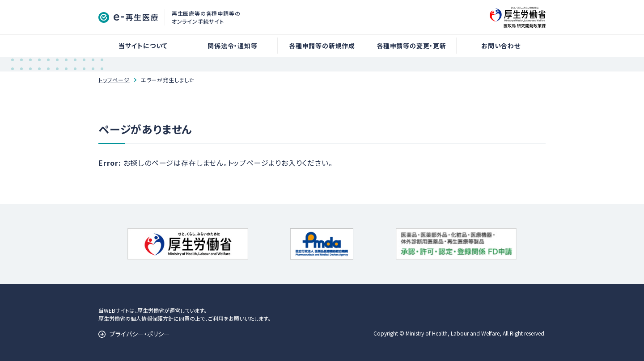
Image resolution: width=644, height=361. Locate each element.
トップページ (114, 80)
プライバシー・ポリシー (140, 334)
